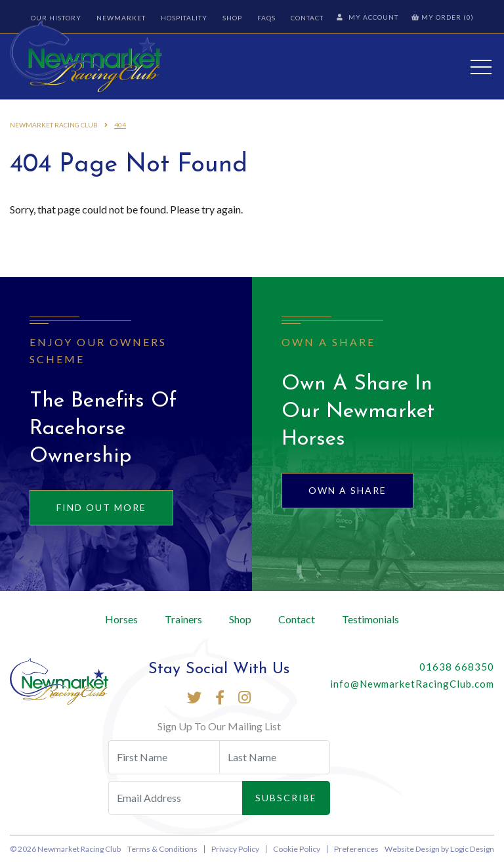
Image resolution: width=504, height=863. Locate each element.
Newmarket (121, 18)
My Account (367, 17)
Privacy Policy (235, 849)
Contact (307, 18)
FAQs (266, 18)
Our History (56, 18)
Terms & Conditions (162, 849)
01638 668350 (457, 667)
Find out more (101, 507)
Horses (121, 619)
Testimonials (370, 619)
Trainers (183, 619)
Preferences (356, 849)
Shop (232, 18)
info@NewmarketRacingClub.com (412, 684)
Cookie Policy (297, 849)
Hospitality (184, 18)
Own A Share (347, 490)
